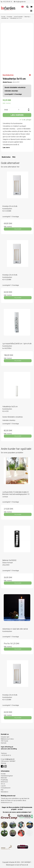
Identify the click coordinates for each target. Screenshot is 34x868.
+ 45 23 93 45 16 (6, 2)
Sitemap (3, 763)
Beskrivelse (6, 157)
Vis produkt (18, 229)
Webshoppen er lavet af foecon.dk (17, 865)
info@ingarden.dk (20, 2)
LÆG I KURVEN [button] (17, 115)
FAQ (14, 157)
